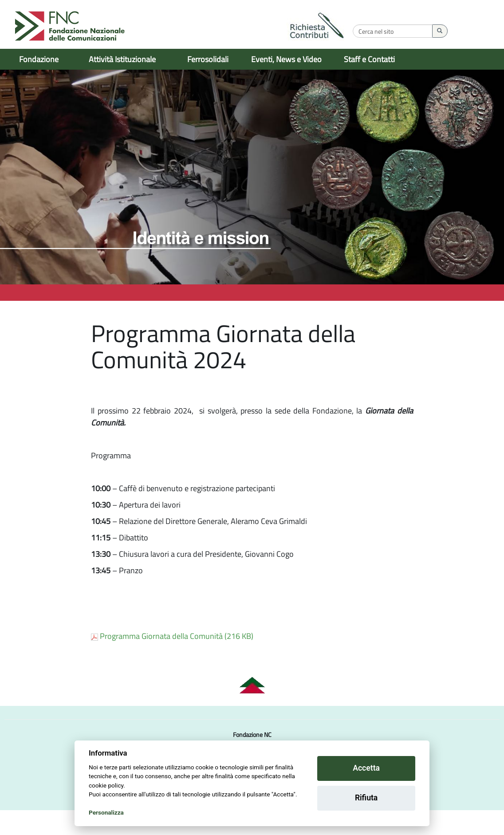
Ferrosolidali (208, 59)
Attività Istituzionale (122, 59)
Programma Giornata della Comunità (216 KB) (172, 661)
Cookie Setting (287, 826)
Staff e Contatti (369, 59)
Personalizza (106, 812)
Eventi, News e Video (286, 59)
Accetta (366, 768)
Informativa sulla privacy (231, 826)
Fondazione (39, 59)
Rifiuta (366, 798)
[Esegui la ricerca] (482, 31)
